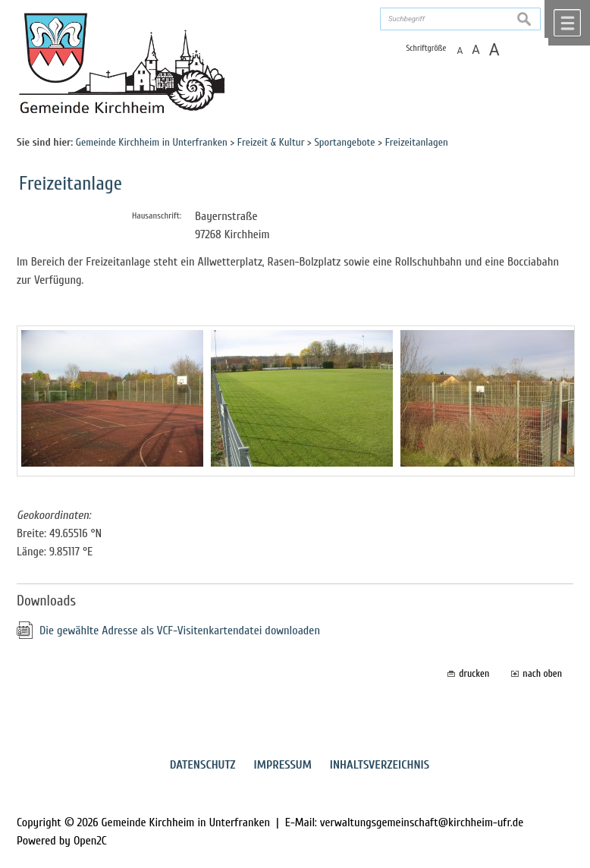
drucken (474, 673)
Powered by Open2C (62, 841)
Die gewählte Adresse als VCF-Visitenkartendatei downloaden (180, 631)
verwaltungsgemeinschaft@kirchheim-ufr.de (422, 822)
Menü (567, 23)
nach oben (542, 673)
